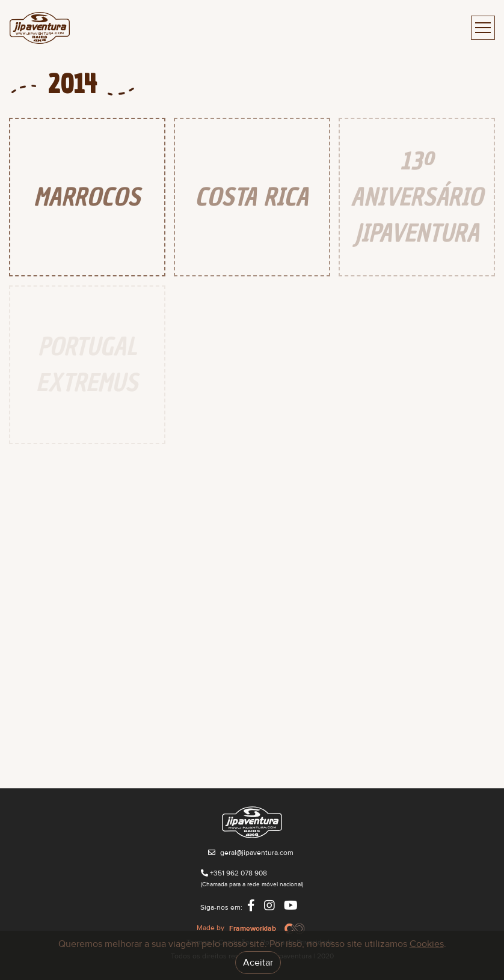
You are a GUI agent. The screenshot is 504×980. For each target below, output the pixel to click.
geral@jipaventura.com (257, 853)
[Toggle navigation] (483, 28)
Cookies (427, 944)
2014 (72, 84)
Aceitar (258, 963)
